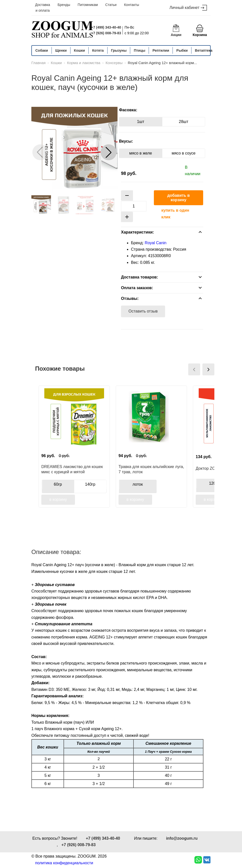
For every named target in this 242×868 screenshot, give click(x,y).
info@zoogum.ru (182, 838)
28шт (183, 122)
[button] (109, 152)
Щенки (61, 50)
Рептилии (161, 50)
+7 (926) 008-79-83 (106, 33)
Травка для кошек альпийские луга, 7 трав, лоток (151, 469)
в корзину (58, 499)
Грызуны (119, 50)
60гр (58, 484)
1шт (141, 122)
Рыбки (182, 50)
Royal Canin (155, 243)
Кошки (79, 50)
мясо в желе (141, 153)
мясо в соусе (183, 153)
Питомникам (88, 5)
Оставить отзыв (143, 311)
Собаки (42, 50)
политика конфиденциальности (64, 863)
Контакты (131, 5)
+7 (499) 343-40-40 (106, 27)
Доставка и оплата (43, 8)
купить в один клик (175, 214)
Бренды (64, 5)
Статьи (111, 5)
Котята (98, 50)
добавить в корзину (179, 198)
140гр (90, 484)
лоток (138, 484)
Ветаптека (204, 50)
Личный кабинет (188, 8)
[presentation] (194, 369)
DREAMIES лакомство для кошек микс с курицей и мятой (72, 469)
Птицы (139, 50)
